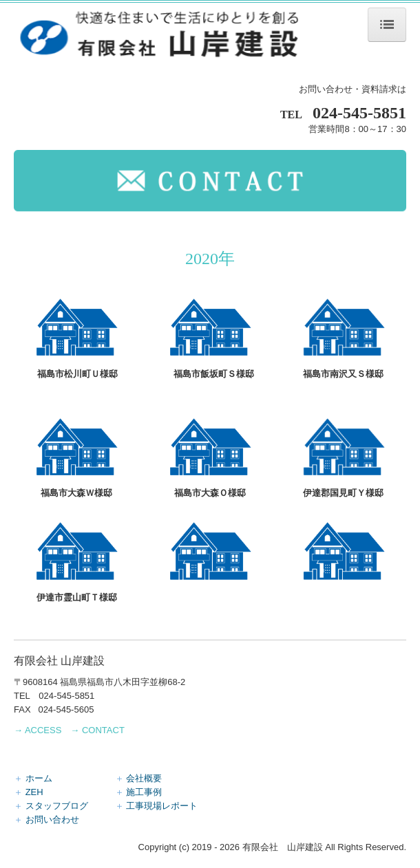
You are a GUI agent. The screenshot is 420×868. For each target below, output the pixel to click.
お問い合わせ (52, 820)
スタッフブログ (70, 806)
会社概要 (144, 778)
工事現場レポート (162, 806)
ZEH (70, 792)
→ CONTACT (97, 730)
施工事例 (144, 792)
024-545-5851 (359, 113)
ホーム (70, 778)
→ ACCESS (38, 730)
